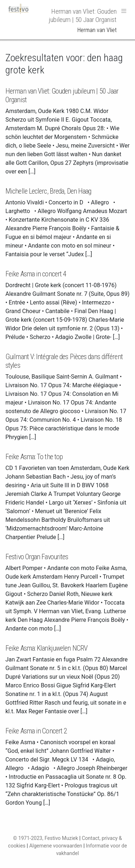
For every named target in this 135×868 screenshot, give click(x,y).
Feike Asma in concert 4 (36, 274)
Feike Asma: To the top (34, 457)
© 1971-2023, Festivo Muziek (46, 838)
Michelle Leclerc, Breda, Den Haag (48, 191)
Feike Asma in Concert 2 (36, 731)
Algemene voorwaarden (56, 846)
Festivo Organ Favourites (37, 557)
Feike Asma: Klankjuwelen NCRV (46, 648)
